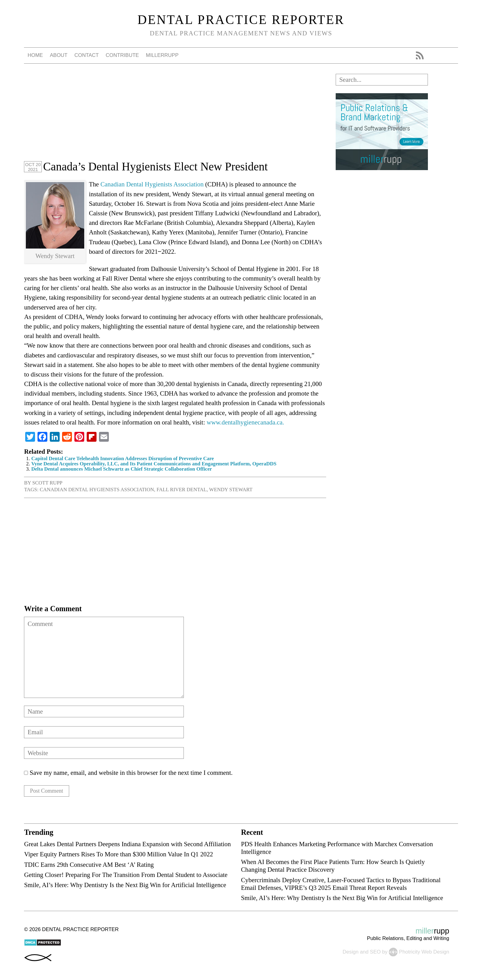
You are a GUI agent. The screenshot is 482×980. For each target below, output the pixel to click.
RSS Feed (420, 55)
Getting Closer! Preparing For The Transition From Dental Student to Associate (126, 876)
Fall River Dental (182, 490)
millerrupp (162, 55)
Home (35, 55)
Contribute (122, 55)
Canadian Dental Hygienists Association (152, 184)
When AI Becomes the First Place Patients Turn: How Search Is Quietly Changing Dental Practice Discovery (333, 867)
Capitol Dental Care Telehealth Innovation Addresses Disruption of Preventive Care (123, 458)
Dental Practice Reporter (241, 20)
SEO (375, 953)
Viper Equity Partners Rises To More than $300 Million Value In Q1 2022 (119, 856)
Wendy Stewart (231, 490)
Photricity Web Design (424, 953)
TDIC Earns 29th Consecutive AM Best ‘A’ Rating (89, 866)
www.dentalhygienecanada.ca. (245, 422)
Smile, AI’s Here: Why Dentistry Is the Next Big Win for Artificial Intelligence (125, 887)
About (59, 55)
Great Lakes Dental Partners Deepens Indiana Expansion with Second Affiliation (127, 846)
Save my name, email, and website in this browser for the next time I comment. (131, 773)
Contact (87, 55)
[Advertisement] (175, 117)
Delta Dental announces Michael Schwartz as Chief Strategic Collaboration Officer (122, 469)
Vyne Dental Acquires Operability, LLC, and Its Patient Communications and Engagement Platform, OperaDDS (154, 464)
